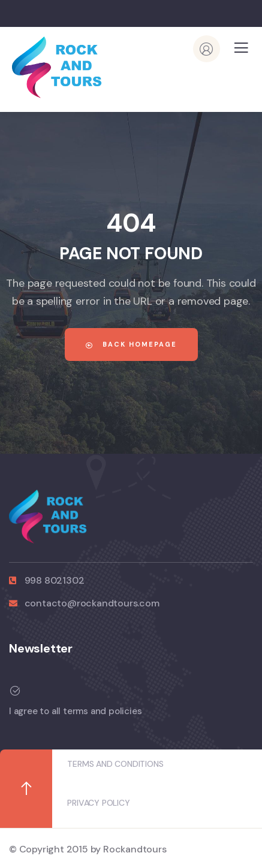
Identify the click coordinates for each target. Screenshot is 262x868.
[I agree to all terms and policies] (127, 691)
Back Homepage (131, 344)
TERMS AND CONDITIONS (115, 764)
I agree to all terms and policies (75, 711)
